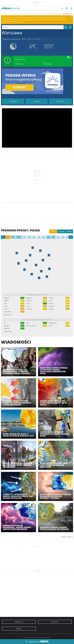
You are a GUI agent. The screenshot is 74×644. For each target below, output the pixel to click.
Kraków (51, 298)
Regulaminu (47, 637)
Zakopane (7, 328)
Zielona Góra (8, 312)
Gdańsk (6, 301)
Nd (19, 237)
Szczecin (6, 309)
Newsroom (55, 622)
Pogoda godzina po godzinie (13, 101)
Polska (53, 231)
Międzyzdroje (53, 323)
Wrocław (51, 309)
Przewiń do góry (66, 537)
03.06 (34, 237)
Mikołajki (7, 326)
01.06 (24, 237)
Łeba (28, 323)
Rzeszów (51, 306)
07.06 (53, 237)
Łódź (5, 303)
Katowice (29, 301)
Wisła (50, 326)
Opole (6, 306)
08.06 (58, 237)
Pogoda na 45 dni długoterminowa (36, 101)
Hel (5, 323)
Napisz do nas (19, 622)
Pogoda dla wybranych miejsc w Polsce (37, 320)
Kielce (51, 301)
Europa (62, 231)
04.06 (39, 237)
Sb (13, 237)
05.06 (44, 237)
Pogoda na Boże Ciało (60, 101)
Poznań (29, 306)
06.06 (48, 237)
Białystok (7, 298)
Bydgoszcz (29, 298)
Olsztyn (51, 303)
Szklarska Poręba (31, 326)
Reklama (19, 629)
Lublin (28, 303)
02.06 (29, 237)
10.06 (68, 237)
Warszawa (29, 309)
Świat (69, 231)
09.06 (63, 237)
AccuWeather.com (67, 14)
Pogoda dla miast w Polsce (37, 295)
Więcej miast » (8, 315)
